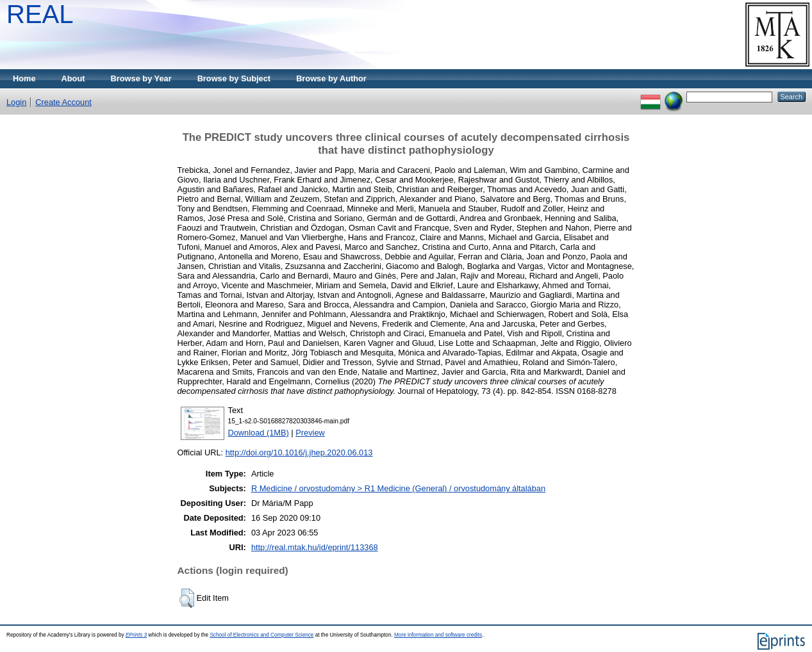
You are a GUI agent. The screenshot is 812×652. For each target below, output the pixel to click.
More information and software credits (438, 635)
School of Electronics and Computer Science (261, 635)
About (73, 78)
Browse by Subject (234, 78)
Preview (310, 433)
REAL (40, 14)
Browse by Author (331, 78)
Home (24, 78)
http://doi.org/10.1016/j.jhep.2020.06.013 (299, 452)
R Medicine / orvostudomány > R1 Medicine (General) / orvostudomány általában (398, 488)
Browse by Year (141, 78)
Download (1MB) (259, 433)
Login (16, 102)
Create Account (63, 102)
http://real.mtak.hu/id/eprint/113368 (315, 547)
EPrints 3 (136, 635)
